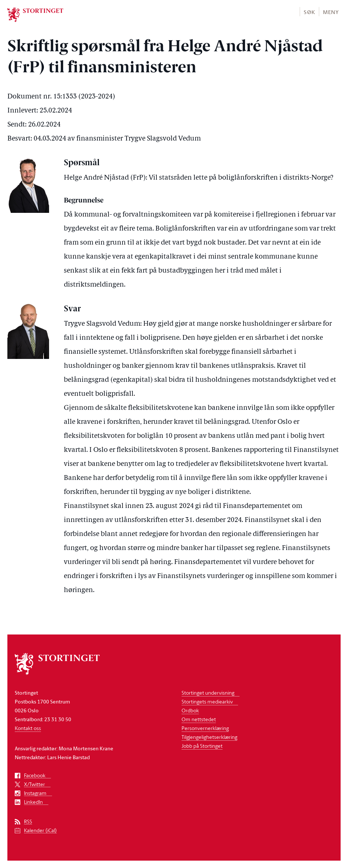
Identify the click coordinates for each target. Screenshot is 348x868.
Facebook (35, 776)
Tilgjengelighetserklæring (209, 737)
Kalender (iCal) (40, 831)
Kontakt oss (28, 728)
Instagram (35, 793)
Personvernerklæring (205, 728)
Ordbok (190, 710)
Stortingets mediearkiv (207, 701)
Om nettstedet (199, 719)
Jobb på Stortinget (202, 746)
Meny (331, 12)
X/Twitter (35, 784)
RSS (28, 822)
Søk (309, 12)
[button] (309, 12)
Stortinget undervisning (208, 693)
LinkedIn (33, 802)
